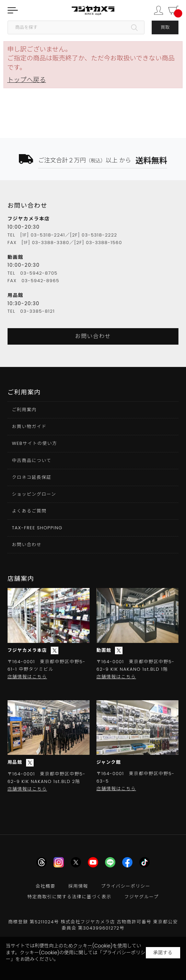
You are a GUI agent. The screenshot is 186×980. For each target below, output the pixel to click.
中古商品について (32, 460)
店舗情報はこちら (27, 677)
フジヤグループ (141, 897)
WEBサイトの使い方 (35, 443)
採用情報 (78, 886)
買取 (165, 27)
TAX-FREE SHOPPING (37, 528)
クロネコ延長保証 (32, 477)
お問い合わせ (93, 336)
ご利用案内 (24, 410)
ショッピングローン (34, 494)
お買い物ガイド (29, 426)
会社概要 (46, 886)
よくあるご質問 (29, 511)
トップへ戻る (27, 80)
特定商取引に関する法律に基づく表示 (69, 897)
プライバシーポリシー (126, 886)
